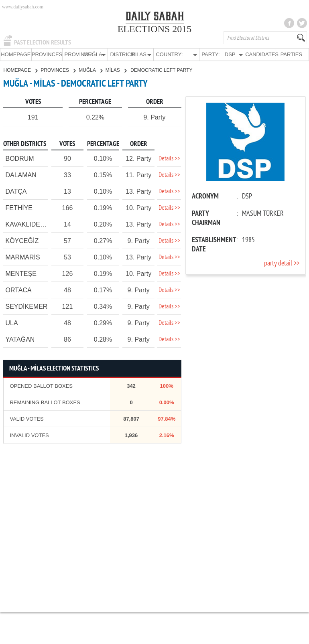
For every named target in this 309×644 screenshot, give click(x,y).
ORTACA (18, 290)
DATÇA (16, 191)
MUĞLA (90, 70)
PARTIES (291, 54)
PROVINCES (47, 54)
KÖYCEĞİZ (22, 240)
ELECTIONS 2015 (155, 29)
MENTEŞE (21, 273)
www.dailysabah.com (23, 7)
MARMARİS (22, 257)
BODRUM (19, 158)
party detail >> (282, 263)
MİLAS (116, 70)
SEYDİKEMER (26, 306)
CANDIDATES (260, 54)
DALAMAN (21, 175)
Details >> (169, 158)
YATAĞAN (20, 339)
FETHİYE (19, 208)
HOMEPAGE (16, 54)
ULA (11, 323)
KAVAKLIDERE (27, 224)
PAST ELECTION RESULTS (43, 43)
